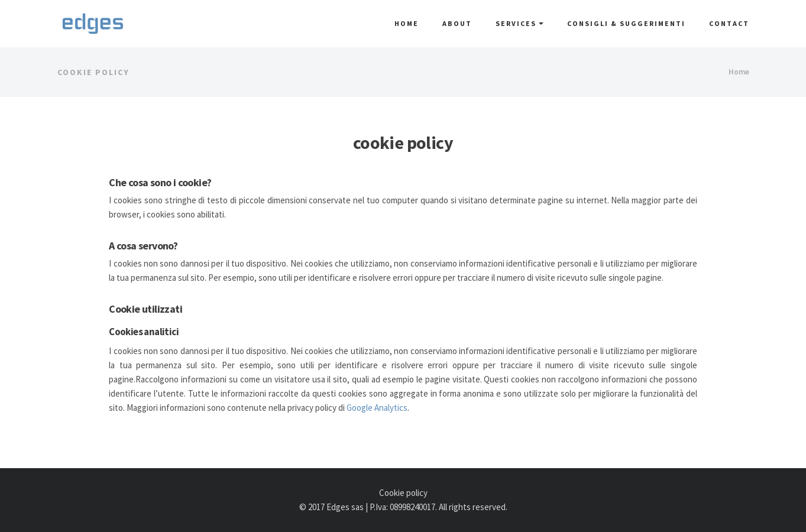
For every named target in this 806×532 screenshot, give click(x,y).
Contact (729, 23)
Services (519, 23)
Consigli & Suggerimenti (626, 23)
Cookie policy (403, 493)
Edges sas (345, 507)
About (457, 23)
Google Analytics (377, 408)
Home (407, 23)
